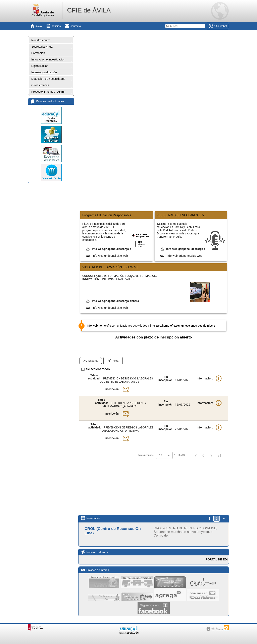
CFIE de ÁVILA (89, 10)
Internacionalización (44, 72)
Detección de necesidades (48, 79)
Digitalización (40, 66)
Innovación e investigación (48, 59)
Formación (38, 53)
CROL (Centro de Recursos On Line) (113, 531)
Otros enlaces (40, 85)
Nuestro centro (41, 40)
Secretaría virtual (42, 47)
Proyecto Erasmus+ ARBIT (49, 92)
